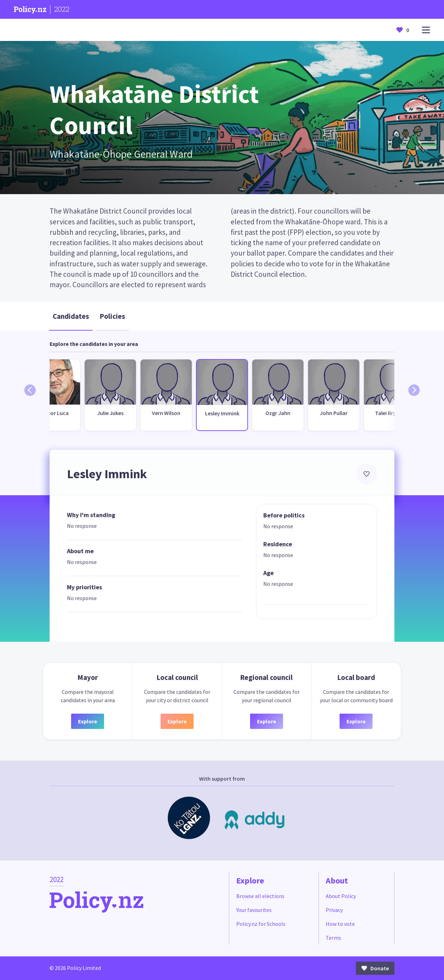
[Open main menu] (426, 30)
